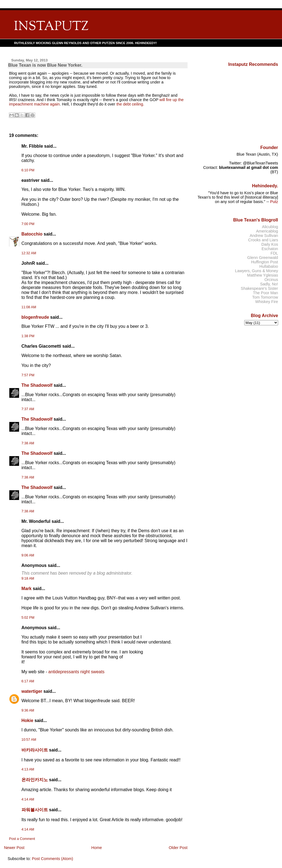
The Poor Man (266, 293)
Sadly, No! (269, 284)
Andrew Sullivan (264, 236)
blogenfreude (35, 317)
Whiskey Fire (267, 302)
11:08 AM (29, 307)
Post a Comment (22, 839)
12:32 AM (29, 253)
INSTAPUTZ (51, 27)
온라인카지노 (35, 780)
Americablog (267, 231)
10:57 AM (29, 740)
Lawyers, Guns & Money (256, 271)
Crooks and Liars (263, 240)
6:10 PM (28, 170)
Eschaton (270, 249)
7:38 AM (28, 443)
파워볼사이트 (35, 810)
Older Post (178, 848)
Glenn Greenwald (263, 258)
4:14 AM (28, 799)
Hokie (27, 720)
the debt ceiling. (130, 104)
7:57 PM (28, 375)
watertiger (32, 691)
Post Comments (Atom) (53, 859)
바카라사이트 (35, 750)
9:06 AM (28, 555)
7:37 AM (28, 409)
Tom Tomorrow (265, 297)
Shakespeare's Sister (259, 288)
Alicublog (270, 227)
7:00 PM (28, 224)
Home (97, 848)
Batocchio (32, 234)
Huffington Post (265, 262)
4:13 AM (28, 769)
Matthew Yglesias (262, 275)
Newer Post (14, 848)
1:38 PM (28, 336)
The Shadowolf (37, 385)
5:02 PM (28, 618)
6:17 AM (28, 681)
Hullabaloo (269, 266)
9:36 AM (28, 710)
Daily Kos (270, 244)
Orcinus (271, 280)
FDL (274, 253)
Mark (27, 589)
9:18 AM (28, 578)
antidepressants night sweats (76, 672)
